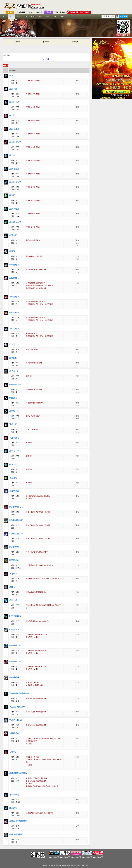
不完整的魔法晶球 (17, 707)
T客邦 (65, 6)
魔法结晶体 (14, 560)
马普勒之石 (14, 411)
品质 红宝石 (14, 129)
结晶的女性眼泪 (16, 720)
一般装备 (17, 42)
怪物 (18, 16)
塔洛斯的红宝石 (16, 507)
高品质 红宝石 (15, 142)
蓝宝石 (12, 155)
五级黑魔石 (14, 328)
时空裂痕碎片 (15, 616)
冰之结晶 (13, 574)
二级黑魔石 (14, 278)
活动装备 (75, 42)
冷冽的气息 (14, 795)
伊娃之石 (13, 398)
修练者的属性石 (16, 834)
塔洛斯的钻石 (15, 547)
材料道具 (46, 42)
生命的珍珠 (14, 677)
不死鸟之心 (14, 438)
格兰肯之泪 (14, 371)
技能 (33, 16)
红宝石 (12, 115)
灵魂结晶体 (14, 491)
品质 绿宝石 (14, 209)
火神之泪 (13, 752)
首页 (4, 16)
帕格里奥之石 (15, 384)
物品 (11, 17)
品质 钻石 (13, 89)
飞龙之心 (13, 478)
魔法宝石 (13, 235)
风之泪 (12, 344)
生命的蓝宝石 (15, 645)
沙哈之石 (13, 424)
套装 (26, 16)
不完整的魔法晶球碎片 (19, 693)
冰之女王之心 (15, 451)
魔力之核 (13, 808)
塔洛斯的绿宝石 (16, 520)
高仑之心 (13, 464)
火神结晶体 (14, 733)
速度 (40, 16)
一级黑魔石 (14, 265)
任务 (48, 16)
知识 (55, 16)
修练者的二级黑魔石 (18, 821)
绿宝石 (12, 195)
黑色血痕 (13, 358)
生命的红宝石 (15, 661)
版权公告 (85, 865)
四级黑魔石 (14, 312)
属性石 (12, 587)
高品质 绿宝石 (15, 222)
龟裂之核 (13, 600)
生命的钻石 (14, 629)
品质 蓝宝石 (14, 169)
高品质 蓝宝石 (15, 182)
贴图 (62, 16)
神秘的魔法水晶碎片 (18, 773)
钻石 (11, 75)
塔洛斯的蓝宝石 (16, 534)
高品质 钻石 (14, 102)
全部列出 (46, 59)
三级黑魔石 (14, 297)
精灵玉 (12, 251)
